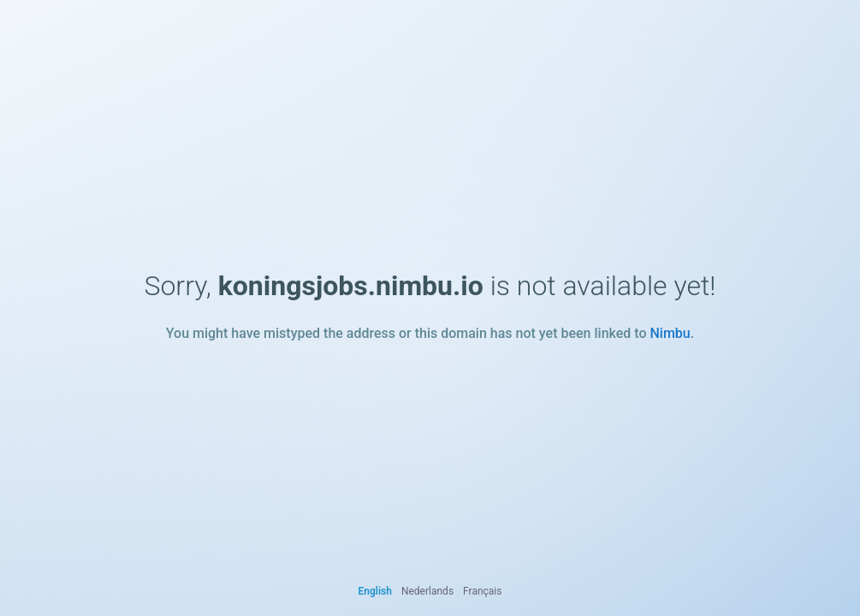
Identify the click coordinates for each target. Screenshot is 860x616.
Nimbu (670, 333)
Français (482, 591)
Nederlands (427, 591)
